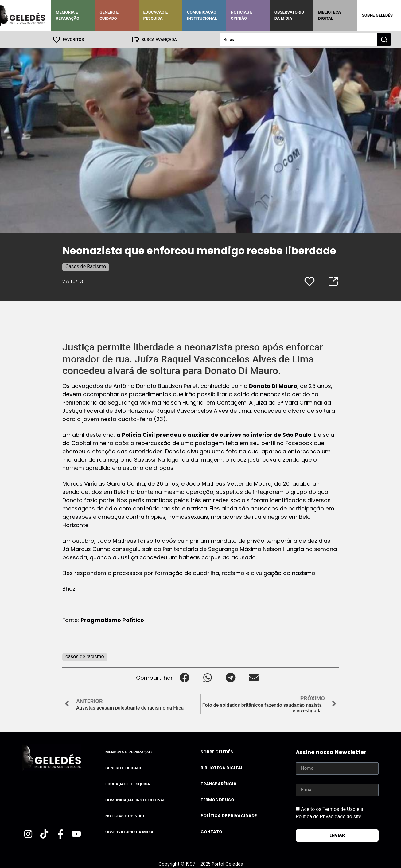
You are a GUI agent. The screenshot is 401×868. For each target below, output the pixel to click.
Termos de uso (217, 800)
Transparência (218, 784)
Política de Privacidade (229, 816)
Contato (211, 832)
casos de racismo (85, 656)
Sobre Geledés (377, 15)
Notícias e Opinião (241, 15)
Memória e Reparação (68, 15)
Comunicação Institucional (202, 15)
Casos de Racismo (86, 266)
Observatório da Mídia (289, 15)
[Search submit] (384, 39)
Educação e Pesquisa (156, 15)
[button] (184, 677)
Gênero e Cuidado (109, 15)
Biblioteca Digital (329, 15)
